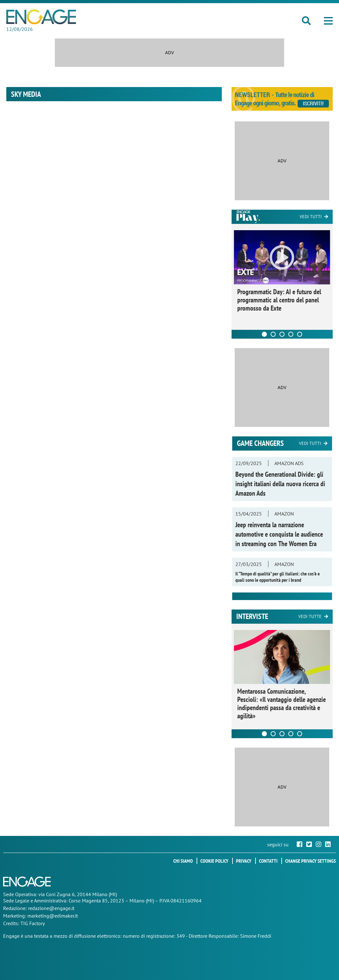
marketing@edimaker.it (53, 916)
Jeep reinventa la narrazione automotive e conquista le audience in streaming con (279, 534)
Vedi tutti (311, 217)
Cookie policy (214, 861)
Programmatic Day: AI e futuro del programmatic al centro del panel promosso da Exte (279, 300)
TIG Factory (33, 923)
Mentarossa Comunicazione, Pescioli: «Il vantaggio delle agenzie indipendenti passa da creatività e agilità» (282, 703)
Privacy (244, 861)
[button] (328, 21)
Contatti (268, 861)
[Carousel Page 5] (300, 334)
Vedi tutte (310, 616)
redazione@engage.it (51, 908)
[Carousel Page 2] (273, 334)
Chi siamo (183, 861)
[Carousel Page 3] (282, 334)
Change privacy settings (310, 861)
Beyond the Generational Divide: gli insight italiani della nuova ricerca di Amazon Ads (280, 484)
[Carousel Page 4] (291, 334)
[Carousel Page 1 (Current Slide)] (264, 334)
